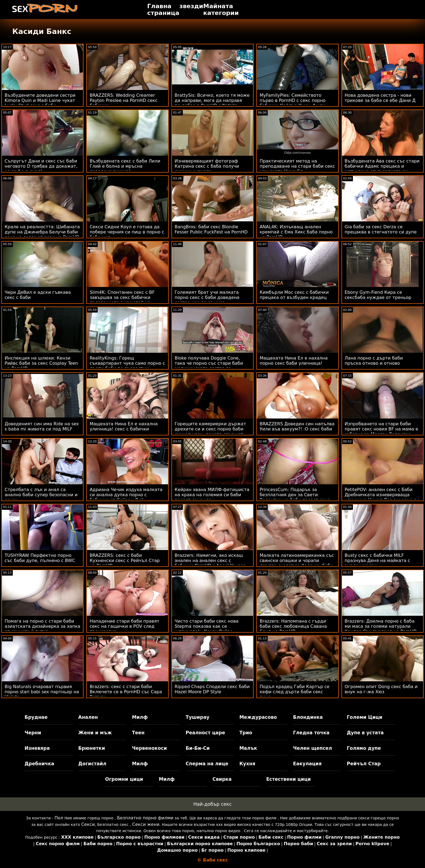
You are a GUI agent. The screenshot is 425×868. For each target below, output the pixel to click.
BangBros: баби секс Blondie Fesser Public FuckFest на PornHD (211, 229)
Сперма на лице (207, 764)
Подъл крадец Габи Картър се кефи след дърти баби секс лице (295, 692)
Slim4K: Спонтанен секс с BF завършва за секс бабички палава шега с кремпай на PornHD (122, 300)
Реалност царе (205, 733)
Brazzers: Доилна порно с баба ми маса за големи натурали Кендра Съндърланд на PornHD (381, 626)
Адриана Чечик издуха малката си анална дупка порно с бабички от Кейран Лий (126, 495)
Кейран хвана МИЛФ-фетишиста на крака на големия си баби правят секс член (212, 495)
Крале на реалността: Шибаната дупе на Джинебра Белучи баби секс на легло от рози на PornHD (42, 232)
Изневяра (37, 748)
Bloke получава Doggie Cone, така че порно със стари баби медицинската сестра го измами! (209, 366)
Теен (138, 733)
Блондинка (308, 717)
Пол (59, 818)
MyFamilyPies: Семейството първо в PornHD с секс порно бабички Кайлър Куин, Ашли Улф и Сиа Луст (292, 103)
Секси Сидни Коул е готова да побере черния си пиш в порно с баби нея (127, 232)
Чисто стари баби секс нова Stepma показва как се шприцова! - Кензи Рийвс (207, 626)
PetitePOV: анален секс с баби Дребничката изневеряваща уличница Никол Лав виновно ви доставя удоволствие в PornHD (382, 497)
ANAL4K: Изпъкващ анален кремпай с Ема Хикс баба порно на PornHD (296, 232)
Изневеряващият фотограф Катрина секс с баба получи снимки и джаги (207, 166)
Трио (246, 733)
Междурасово (258, 717)
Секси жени (146, 824)
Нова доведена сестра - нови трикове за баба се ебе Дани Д (380, 98)
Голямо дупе (364, 748)
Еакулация (307, 764)
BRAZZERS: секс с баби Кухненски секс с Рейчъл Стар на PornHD (125, 561)
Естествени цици (288, 779)
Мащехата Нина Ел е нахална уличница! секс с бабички (124, 426)
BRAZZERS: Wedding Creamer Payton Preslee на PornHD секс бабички (124, 100)
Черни (33, 733)
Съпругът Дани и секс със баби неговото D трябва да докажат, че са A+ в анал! (41, 166)
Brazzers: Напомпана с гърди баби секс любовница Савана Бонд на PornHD (293, 626)
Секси (88, 824)
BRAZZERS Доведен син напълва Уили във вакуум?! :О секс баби (297, 426)
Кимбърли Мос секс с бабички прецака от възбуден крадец (294, 295)
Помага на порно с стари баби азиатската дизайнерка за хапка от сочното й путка (42, 626)
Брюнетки (92, 748)
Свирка (222, 779)
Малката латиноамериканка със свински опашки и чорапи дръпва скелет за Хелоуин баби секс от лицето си (297, 563)
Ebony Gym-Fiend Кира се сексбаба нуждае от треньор (378, 295)
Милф (140, 717)
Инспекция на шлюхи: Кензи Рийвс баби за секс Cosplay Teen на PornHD (41, 363)
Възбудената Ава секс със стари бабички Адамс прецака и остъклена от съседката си (382, 166)
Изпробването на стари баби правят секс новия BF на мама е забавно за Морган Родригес (381, 429)
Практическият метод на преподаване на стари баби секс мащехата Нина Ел (297, 166)
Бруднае (36, 717)
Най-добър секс (213, 804)
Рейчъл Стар (364, 764)
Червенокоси (149, 748)
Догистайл (92, 764)
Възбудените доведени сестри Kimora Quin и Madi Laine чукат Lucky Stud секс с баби (40, 100)
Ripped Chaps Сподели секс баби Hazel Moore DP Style (212, 689)
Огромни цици (124, 779)
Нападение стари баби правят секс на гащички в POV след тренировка (124, 626)
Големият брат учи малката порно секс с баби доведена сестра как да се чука (207, 297)
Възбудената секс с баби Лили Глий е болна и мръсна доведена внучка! (125, 166)
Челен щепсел (312, 748)
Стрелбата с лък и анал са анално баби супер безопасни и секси (41, 495)
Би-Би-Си (198, 748)
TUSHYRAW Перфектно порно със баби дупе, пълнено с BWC (40, 558)
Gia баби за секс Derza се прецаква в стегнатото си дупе (381, 229)
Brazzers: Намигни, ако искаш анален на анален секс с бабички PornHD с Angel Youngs (210, 561)
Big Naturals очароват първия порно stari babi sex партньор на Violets (42, 692)
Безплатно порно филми (145, 818)
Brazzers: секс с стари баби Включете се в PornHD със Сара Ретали (126, 692)
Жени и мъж (95, 733)
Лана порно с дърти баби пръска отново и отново (374, 361)
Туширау (197, 717)
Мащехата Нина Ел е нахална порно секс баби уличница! (294, 361)
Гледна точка (311, 733)
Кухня (247, 764)
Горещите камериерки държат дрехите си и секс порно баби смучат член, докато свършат (210, 429)
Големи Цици (364, 717)
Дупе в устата (365, 733)
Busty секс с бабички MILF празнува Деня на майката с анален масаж (378, 561)
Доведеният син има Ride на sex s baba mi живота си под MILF (42, 426)
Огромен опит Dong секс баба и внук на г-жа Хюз (381, 689)
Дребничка (39, 764)
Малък (248, 748)
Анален (88, 717)
